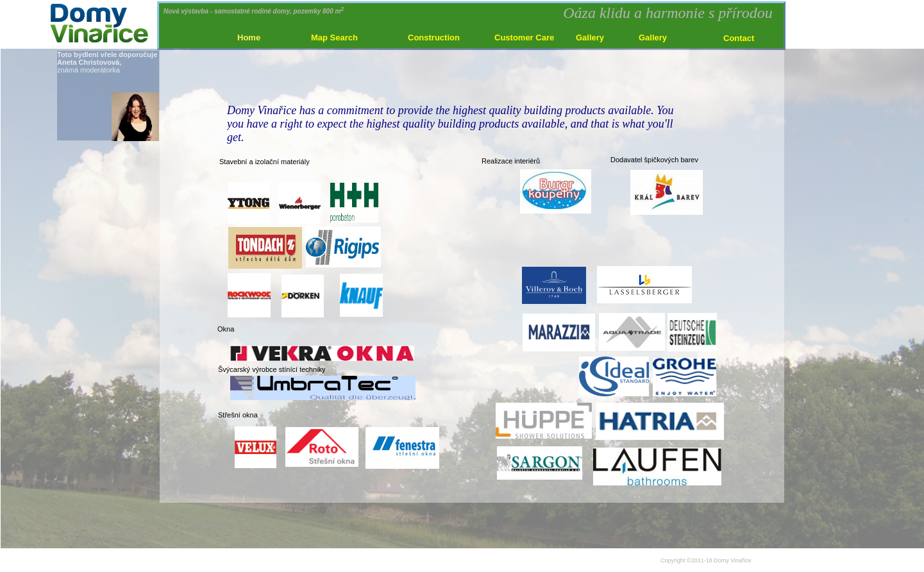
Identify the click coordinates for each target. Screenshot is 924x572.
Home (249, 38)
